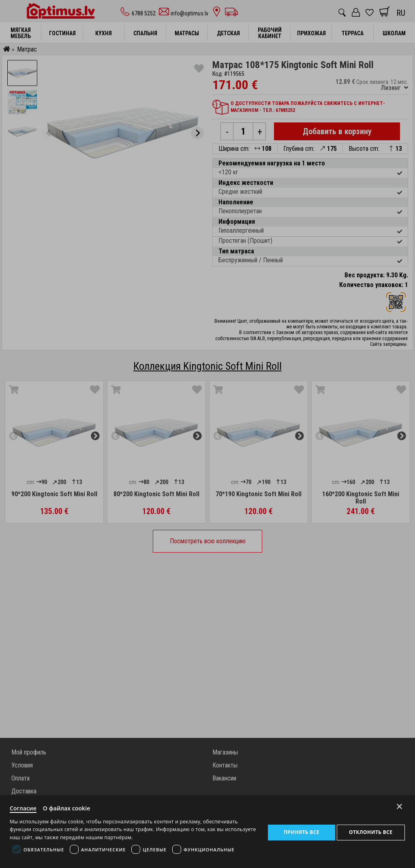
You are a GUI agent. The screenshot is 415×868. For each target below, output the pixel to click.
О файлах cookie (70, 807)
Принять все (301, 831)
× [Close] (399, 805)
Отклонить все (371, 831)
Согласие (24, 807)
